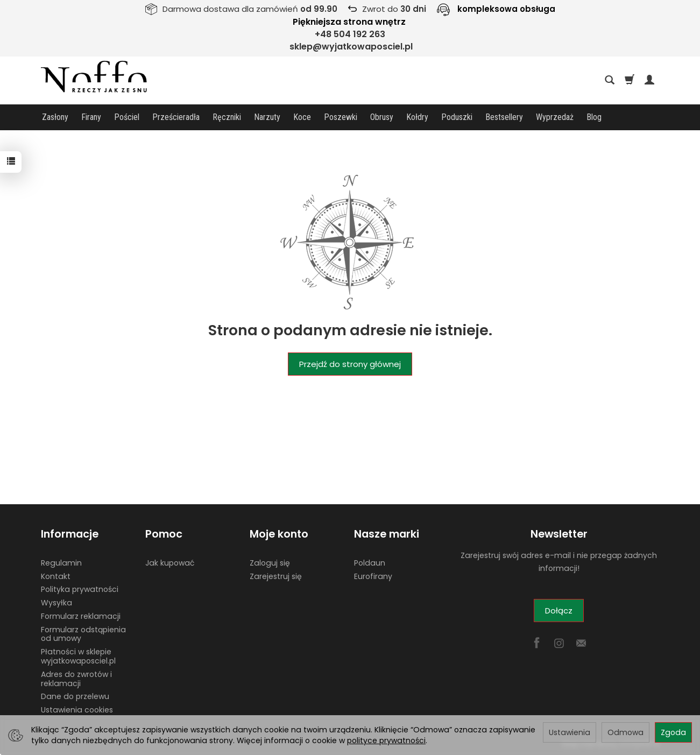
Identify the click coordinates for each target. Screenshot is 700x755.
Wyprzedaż (555, 117)
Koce (302, 117)
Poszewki (341, 117)
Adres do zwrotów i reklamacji (76, 679)
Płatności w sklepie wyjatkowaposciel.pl (78, 656)
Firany (91, 117)
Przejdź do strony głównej (350, 364)
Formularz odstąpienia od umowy (83, 634)
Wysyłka (56, 603)
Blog (594, 117)
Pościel (127, 117)
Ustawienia (570, 732)
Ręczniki (227, 117)
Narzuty (267, 117)
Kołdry (417, 117)
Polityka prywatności (80, 589)
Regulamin (61, 562)
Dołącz (559, 611)
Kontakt (56, 576)
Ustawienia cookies (77, 710)
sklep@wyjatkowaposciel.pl (351, 47)
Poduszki (457, 117)
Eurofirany (373, 576)
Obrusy (382, 117)
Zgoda (673, 732)
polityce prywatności (386, 740)
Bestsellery (504, 117)
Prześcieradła (176, 117)
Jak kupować (170, 562)
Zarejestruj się (276, 576)
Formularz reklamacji (81, 616)
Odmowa (625, 732)
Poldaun (370, 562)
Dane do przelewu (75, 696)
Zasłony (55, 117)
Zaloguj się (270, 562)
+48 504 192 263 (350, 34)
